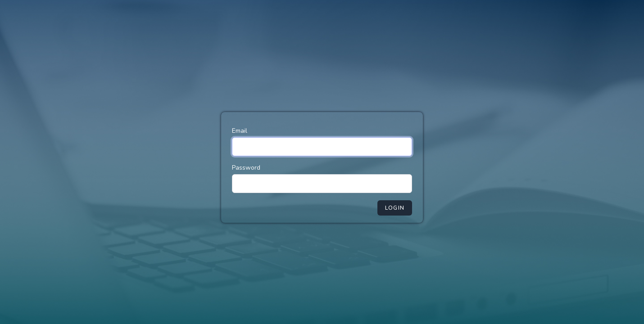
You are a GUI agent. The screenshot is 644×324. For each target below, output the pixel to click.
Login (395, 208)
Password (246, 168)
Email (240, 131)
